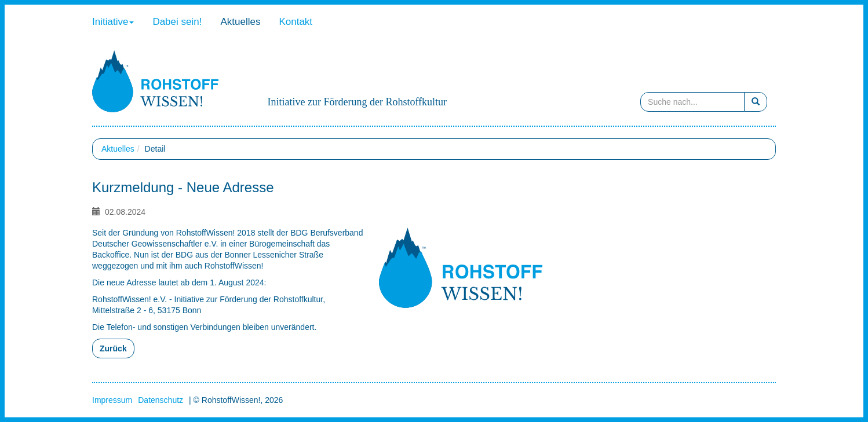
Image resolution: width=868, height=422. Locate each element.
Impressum (112, 400)
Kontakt (296, 22)
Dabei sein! (177, 22)
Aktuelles (240, 22)
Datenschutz (161, 400)
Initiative (113, 22)
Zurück (113, 348)
